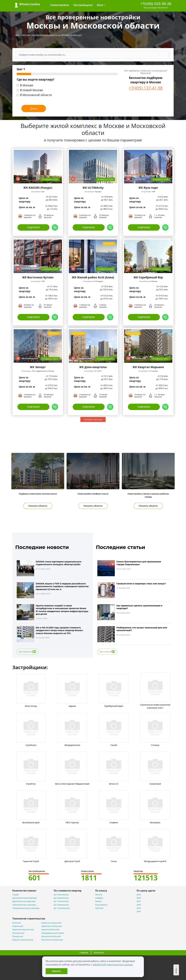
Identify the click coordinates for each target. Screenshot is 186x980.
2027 (139, 901)
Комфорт (99, 898)
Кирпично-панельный (52, 926)
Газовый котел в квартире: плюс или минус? (141, 584)
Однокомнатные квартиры (24, 898)
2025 (139, 895)
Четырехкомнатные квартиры (26, 908)
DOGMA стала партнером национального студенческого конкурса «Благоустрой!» (59, 563)
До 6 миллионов (61, 898)
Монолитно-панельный (52, 940)
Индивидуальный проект (53, 933)
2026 (139, 898)
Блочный (16, 923)
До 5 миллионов (61, 895)
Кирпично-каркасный (51, 923)
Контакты (99, 953)
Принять (56, 971)
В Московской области (36, 95)
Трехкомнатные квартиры (24, 905)
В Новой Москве (31, 90)
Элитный (99, 908)
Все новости (28, 652)
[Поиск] (91, 55)
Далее (34, 108)
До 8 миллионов (61, 905)
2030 (139, 911)
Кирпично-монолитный (23, 930)
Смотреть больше (93, 419)
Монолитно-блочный (51, 936)
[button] (48, 35)
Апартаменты (101, 905)
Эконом (99, 895)
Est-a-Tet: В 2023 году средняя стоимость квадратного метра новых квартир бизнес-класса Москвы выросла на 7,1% (60, 630)
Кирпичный (18, 926)
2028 (139, 905)
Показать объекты (38, 506)
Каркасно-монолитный (23, 940)
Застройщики (83, 5)
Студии (16, 895)
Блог (101, 5)
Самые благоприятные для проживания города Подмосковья (139, 563)
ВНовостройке (27, 5)
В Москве (27, 86)
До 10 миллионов (62, 908)
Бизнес (98, 901)
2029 (139, 908)
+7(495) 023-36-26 (156, 4)
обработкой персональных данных (113, 965)
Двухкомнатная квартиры (24, 901)
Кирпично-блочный (50, 930)
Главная (84, 953)
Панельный (18, 936)
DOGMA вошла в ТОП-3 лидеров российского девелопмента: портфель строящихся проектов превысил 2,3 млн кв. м (62, 586)
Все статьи (107, 652)
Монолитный (18, 933)
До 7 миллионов (61, 901)
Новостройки (60, 5)
